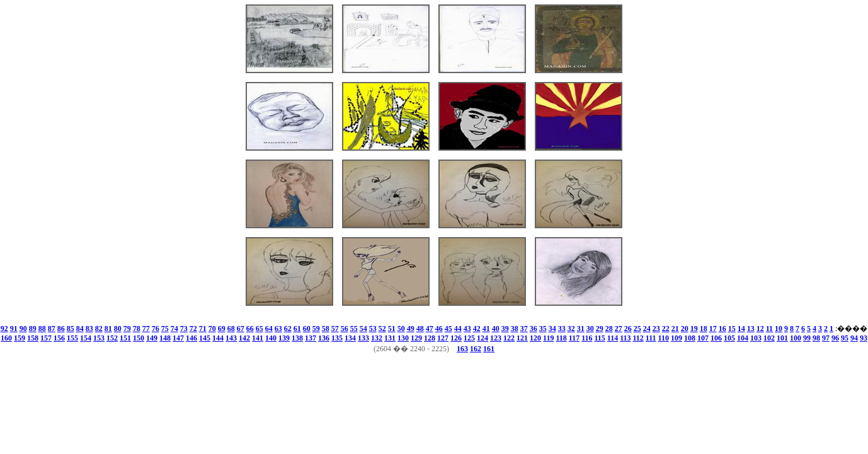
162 (476, 349)
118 (561, 338)
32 (571, 329)
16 (722, 329)
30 (590, 329)
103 (756, 338)
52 (382, 329)
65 (260, 329)
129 (416, 338)
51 (392, 329)
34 (552, 329)
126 (456, 338)
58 (326, 329)
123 (496, 338)
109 (677, 338)
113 (625, 338)
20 (685, 329)
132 (377, 338)
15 (732, 329)
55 (354, 329)
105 (729, 338)
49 (411, 329)
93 (864, 338)
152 (112, 338)
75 (165, 329)
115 (599, 338)
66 (250, 329)
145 (205, 338)
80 (118, 329)
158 (33, 338)
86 (61, 329)
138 (297, 338)
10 (779, 329)
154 (86, 338)
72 (193, 329)
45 (448, 329)
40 (496, 329)
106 (716, 338)
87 (52, 329)
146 (191, 338)
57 (335, 329)
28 (609, 329)
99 (807, 338)
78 (137, 329)
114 (613, 338)
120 (535, 338)
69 (222, 329)
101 (782, 338)
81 (108, 329)
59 (316, 329)
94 (854, 338)
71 (203, 329)
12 (760, 329)
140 (271, 338)
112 (638, 338)
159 (20, 338)
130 (403, 338)
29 (600, 329)
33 (562, 329)
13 (751, 329)
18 (704, 329)
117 (574, 338)
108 (690, 338)
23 (656, 329)
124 (483, 338)
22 (666, 329)
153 (99, 338)
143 (231, 338)
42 (477, 329)
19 (694, 329)
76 (156, 329)
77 (146, 329)
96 (835, 338)
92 (4, 329)
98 (816, 338)
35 (543, 329)
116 (587, 338)
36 (534, 329)
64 (269, 329)
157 (46, 338)
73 (184, 329)
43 (467, 329)
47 (430, 329)
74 (174, 329)
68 (231, 329)
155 (72, 338)
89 (33, 329)
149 (152, 338)
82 (99, 329)
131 (390, 338)
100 (796, 338)
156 (59, 338)
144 (218, 338)
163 (462, 349)
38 (515, 329)
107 (703, 338)
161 (489, 349)
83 (89, 329)
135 (337, 338)
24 (647, 329)
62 (288, 329)
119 (548, 338)
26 (628, 329)
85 (71, 329)
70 (212, 329)
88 (42, 329)
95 (845, 338)
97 (826, 338)
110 (664, 338)
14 (741, 329)
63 (278, 329)
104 (743, 338)
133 (363, 338)
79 (127, 329)
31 (581, 329)
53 (373, 329)
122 (509, 338)
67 (241, 329)
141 (258, 338)
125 (469, 338)
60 (307, 329)
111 (651, 338)
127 (443, 338)
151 (125, 338)
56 (345, 329)
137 (311, 338)
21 (675, 329)
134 (350, 338)
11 (769, 329)
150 (139, 338)
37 (524, 329)
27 (619, 329)
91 (14, 329)
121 (522, 338)
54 (363, 329)
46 (439, 329)
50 (401, 329)
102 (769, 338)
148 (165, 338)
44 (458, 329)
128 (430, 338)
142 (244, 338)
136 (324, 338)
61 (297, 329)
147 (178, 338)
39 (505, 329)
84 (80, 329)
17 (713, 329)
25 (637, 329)
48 (420, 329)
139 (284, 338)
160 (6, 338)
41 (486, 329)
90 (23, 329)
